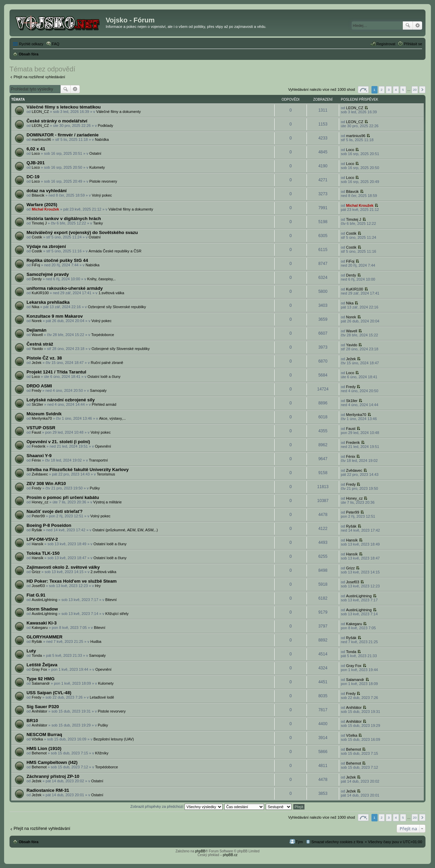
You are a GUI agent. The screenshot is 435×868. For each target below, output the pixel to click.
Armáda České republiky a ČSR (115, 251)
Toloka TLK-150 (43, 553)
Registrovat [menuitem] (386, 44)
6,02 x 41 (36, 149)
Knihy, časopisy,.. (102, 279)
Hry (98, 586)
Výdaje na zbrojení (46, 246)
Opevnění (103, 446)
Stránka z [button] (363, 90)
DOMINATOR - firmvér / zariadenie (63, 135)
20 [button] (415, 90)
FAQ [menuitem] (56, 44)
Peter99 (38, 516)
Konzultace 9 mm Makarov (55, 316)
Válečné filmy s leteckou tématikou (64, 107)
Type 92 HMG (41, 679)
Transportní (98, 460)
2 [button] (382, 90)
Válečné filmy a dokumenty (118, 112)
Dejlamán (37, 330)
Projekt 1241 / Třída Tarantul (56, 372)
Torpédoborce (102, 335)
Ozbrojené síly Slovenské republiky (117, 307)
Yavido (37, 349)
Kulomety (97, 167)
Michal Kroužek (45, 209)
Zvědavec (40, 474)
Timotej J (39, 223)
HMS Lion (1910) (44, 748)
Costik (37, 237)
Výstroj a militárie (107, 502)
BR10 (32, 721)
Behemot (39, 753)
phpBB (200, 851)
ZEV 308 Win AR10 (46, 483)
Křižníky (102, 753)
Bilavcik (38, 195)
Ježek (37, 363)
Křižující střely (117, 614)
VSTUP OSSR (41, 428)
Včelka (37, 739)
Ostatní (95, 153)
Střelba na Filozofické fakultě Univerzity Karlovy (77, 470)
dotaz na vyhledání (47, 191)
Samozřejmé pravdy (48, 274)
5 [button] (403, 90)
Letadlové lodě (102, 697)
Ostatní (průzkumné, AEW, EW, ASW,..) (125, 530)
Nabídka (102, 139)
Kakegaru (40, 628)
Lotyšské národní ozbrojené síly (61, 400)
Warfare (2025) (42, 205)
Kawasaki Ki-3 (42, 623)
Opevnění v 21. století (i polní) (58, 442)
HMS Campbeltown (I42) (52, 762)
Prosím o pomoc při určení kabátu (63, 497)
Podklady (106, 126)
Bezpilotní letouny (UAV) (114, 739)
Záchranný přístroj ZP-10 (53, 776)
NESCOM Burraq (44, 735)
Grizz (36, 572)
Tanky (98, 223)
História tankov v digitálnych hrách (64, 219)
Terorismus (106, 474)
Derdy (37, 279)
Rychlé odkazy (31, 44)
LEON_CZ (40, 112)
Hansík (37, 544)
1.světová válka (111, 293)
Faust (36, 432)
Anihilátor (39, 711)
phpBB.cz (230, 855)
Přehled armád (104, 404)
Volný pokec (102, 195)
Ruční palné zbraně (107, 363)
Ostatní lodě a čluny (104, 377)
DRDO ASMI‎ (39, 386)
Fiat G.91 (36, 595)
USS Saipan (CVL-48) (49, 693)
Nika (35, 307)
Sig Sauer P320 (43, 707)
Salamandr (41, 683)
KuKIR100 (40, 293)
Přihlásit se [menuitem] (413, 44)
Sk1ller (37, 404)
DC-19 (33, 177)
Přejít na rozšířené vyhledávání (39, 77)
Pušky (95, 488)
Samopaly (98, 390)
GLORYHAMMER (45, 637)
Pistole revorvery (103, 181)
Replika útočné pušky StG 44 (57, 260)
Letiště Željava (42, 665)
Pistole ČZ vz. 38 (44, 358)
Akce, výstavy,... (112, 418)
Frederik (38, 446)
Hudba (96, 641)
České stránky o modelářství (57, 121)
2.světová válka (103, 572)
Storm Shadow (42, 609)
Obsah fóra (29, 842)
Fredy (36, 390)
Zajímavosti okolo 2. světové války (63, 567)
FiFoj (36, 265)
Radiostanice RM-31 (48, 790)
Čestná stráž (40, 344)
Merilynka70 (42, 418)
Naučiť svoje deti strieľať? (55, 511)
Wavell (37, 335)
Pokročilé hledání (417, 26)
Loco (36, 153)
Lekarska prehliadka (48, 302)
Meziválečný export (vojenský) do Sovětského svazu (82, 232)
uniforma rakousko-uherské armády (65, 288)
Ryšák (37, 530)
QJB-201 (36, 163)
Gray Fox (39, 669)
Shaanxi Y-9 (39, 456)
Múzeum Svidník (44, 414)
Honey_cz (40, 502)
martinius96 (41, 139)
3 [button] (389, 90)
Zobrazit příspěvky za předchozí (177, 806)
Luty (31, 651)
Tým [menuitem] (299, 842)
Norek (37, 321)
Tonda (37, 655)
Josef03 (38, 586)
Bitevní (111, 600)
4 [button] (396, 90)
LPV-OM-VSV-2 (42, 539)
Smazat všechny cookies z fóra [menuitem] (337, 842)
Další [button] (422, 90)
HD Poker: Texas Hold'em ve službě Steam (72, 581)
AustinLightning (44, 600)
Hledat (408, 26)
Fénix (36, 460)
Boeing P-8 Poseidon (49, 525)
